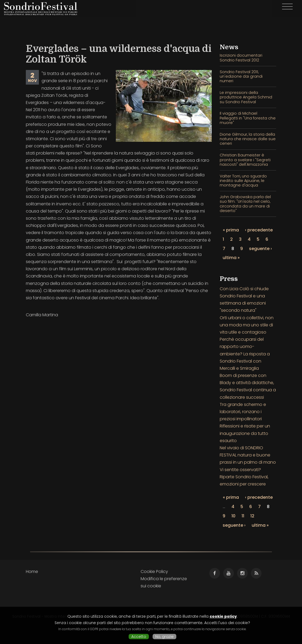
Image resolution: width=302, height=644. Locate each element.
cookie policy (223, 616)
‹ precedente (259, 230)
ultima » (231, 258)
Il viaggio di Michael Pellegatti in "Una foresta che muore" (248, 118)
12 (252, 516)
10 (233, 516)
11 (243, 516)
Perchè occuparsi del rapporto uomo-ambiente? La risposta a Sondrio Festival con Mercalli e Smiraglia (245, 354)
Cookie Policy (154, 572)
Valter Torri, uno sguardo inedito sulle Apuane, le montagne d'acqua (243, 181)
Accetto (139, 637)
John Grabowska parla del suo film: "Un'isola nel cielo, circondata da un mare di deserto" (245, 204)
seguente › (260, 249)
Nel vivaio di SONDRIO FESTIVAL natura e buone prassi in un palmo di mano (248, 455)
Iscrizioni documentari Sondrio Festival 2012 (241, 58)
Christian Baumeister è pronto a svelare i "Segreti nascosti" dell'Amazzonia (245, 160)
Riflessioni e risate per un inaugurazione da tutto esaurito (245, 433)
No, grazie (164, 637)
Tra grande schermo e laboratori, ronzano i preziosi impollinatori (243, 412)
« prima (231, 230)
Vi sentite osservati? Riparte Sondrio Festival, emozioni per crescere (244, 477)
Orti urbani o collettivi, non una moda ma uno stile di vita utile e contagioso (247, 325)
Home (32, 572)
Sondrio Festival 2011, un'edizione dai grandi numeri (241, 76)
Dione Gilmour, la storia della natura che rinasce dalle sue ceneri (248, 139)
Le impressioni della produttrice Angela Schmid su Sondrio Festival (246, 97)
